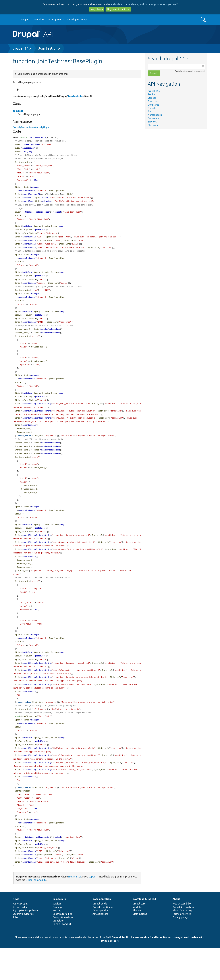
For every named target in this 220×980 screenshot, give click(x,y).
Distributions (140, 945)
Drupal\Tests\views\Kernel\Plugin (31, 127)
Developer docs (101, 942)
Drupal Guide (100, 935)
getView (35, 145)
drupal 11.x (22, 48)
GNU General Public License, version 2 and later (134, 969)
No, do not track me (118, 9)
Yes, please (97, 9)
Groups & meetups (63, 949)
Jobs (15, 949)
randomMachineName (51, 338)
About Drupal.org (182, 942)
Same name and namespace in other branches (43, 74)
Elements (153, 125)
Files (150, 111)
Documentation (102, 931)
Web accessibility (182, 935)
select (58, 215)
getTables (40, 234)
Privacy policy (180, 949)
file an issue (75, 908)
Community (59, 931)
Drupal (167, 969)
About (176, 931)
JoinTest (18, 111)
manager (35, 189)
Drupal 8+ (39, 19)
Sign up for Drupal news (26, 942)
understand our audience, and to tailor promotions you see (143, 4)
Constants (153, 105)
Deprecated (154, 118)
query (62, 230)
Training (57, 939)
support (93, 908)
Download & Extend (144, 931)
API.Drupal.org (100, 945)
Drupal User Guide (103, 939)
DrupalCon (58, 952)
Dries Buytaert (110, 972)
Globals (152, 108)
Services (152, 122)
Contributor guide (62, 945)
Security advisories (23, 945)
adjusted (47, 204)
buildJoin (28, 230)
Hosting (57, 942)
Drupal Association (183, 939)
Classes (152, 98)
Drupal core (139, 935)
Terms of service (182, 945)
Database (29, 215)
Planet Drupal (20, 935)
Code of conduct (62, 956)
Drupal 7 (26, 19)
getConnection (43, 215)
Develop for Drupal (78, 19)
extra (45, 201)
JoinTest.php (49, 48)
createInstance (27, 193)
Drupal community (36, 912)
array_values (25, 449)
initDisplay (29, 149)
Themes (137, 942)
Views (26, 145)
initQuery (28, 152)
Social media (20, 939)
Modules (137, 939)
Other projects (56, 19)
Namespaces (155, 115)
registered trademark (189, 969)
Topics (151, 94)
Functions (153, 101)
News (16, 931)
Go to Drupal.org (15, 20)
